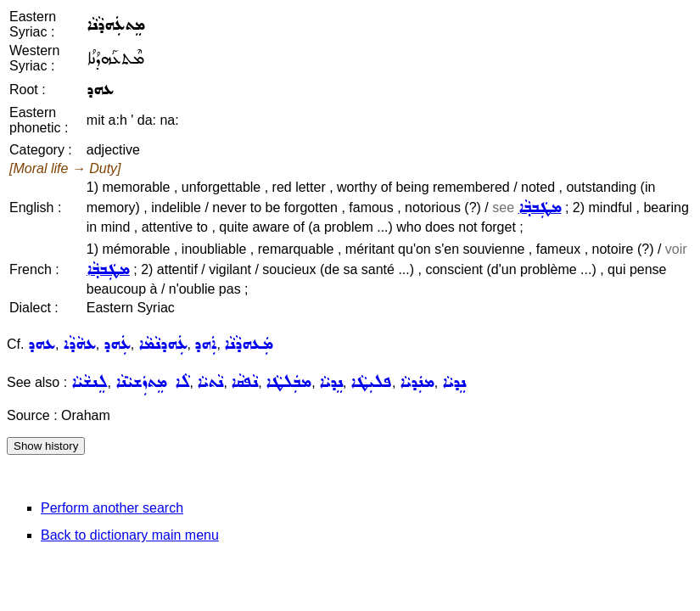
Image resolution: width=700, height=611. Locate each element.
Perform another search (112, 508)
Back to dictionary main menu (130, 535)
